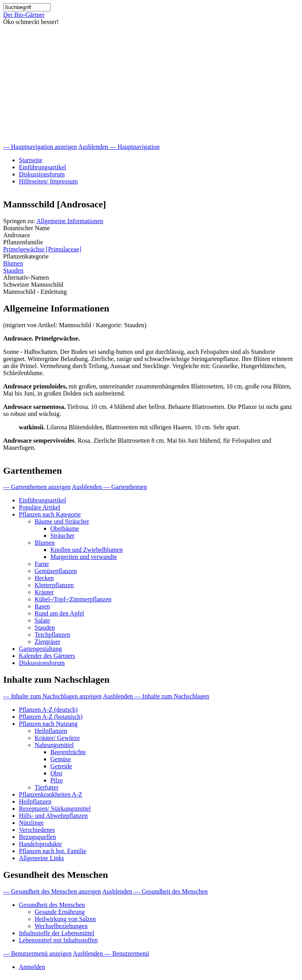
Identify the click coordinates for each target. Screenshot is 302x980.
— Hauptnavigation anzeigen (40, 147)
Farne (42, 564)
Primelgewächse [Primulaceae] (42, 249)
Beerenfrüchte (68, 752)
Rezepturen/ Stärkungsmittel (55, 809)
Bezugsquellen (37, 837)
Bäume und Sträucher (62, 521)
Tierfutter (47, 787)
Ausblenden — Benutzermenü (111, 953)
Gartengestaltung (40, 649)
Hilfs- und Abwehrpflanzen (53, 816)
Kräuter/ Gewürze (57, 738)
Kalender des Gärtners (47, 656)
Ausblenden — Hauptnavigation (119, 147)
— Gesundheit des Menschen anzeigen (52, 891)
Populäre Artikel (40, 507)
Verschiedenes (37, 830)
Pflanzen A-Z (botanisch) (51, 717)
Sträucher (62, 536)
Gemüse (61, 759)
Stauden (13, 270)
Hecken (44, 578)
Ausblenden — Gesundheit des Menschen (155, 891)
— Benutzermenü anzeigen (37, 953)
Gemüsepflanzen (56, 571)
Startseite (31, 160)
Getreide (61, 766)
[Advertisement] (151, 84)
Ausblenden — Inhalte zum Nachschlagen (156, 696)
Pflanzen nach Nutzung (48, 724)
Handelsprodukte (40, 844)
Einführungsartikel (42, 167)
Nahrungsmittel (54, 745)
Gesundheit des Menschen (52, 905)
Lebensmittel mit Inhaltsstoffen (58, 940)
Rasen (42, 606)
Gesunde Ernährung (60, 912)
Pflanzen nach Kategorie (50, 514)
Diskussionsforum (42, 174)
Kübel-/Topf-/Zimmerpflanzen (73, 599)
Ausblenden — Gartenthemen (110, 487)
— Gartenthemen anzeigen (37, 487)
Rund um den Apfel (59, 613)
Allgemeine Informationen (70, 221)
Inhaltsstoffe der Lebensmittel (57, 933)
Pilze (57, 780)
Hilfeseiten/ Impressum (48, 181)
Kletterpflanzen (54, 585)
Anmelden (32, 967)
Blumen (13, 263)
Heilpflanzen (51, 731)
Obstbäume (65, 528)
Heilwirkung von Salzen (65, 919)
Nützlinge (31, 823)
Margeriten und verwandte (84, 557)
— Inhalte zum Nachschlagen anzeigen (52, 696)
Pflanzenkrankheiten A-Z (51, 794)
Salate (42, 620)
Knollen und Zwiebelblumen (87, 550)
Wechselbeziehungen (61, 926)
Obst (56, 773)
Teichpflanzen (52, 635)
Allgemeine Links (41, 858)
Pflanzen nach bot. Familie (53, 851)
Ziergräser (47, 642)
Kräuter (44, 592)
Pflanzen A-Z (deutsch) (48, 710)
